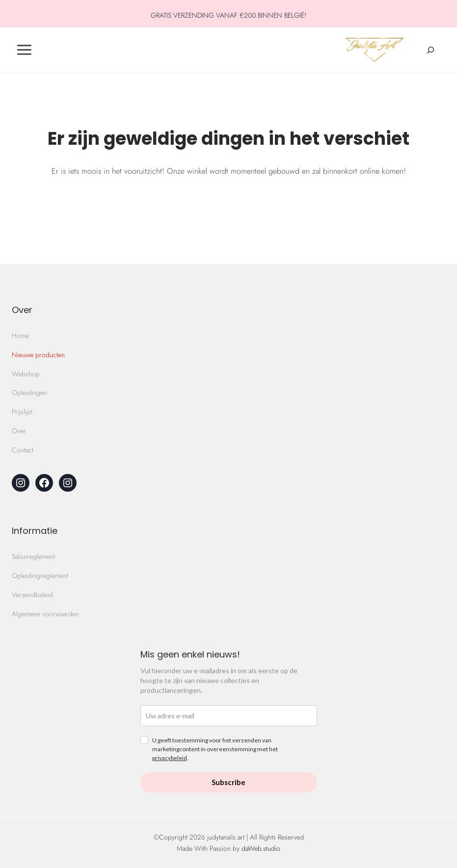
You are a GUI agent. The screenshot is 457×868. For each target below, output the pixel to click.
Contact (23, 450)
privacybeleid (170, 758)
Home (20, 336)
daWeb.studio (261, 848)
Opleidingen (29, 393)
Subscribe (228, 782)
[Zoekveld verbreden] (430, 50)
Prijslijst (22, 412)
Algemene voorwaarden (45, 614)
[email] (229, 716)
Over (19, 431)
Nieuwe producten (38, 355)
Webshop (26, 374)
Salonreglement (33, 556)
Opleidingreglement (40, 576)
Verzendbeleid (32, 595)
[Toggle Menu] (24, 50)
